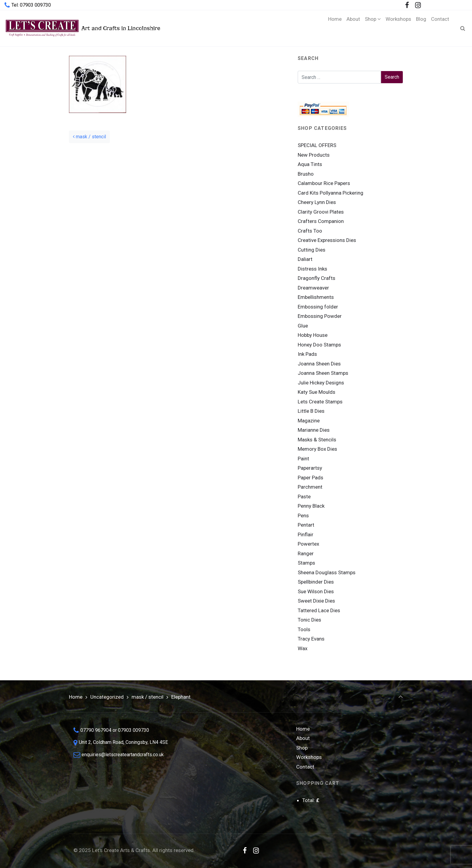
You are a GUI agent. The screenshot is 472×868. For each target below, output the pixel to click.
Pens (303, 515)
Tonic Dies (309, 620)
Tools (304, 629)
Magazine (309, 421)
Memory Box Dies (317, 449)
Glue (303, 326)
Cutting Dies (312, 250)
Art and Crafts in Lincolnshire (82, 28)
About (303, 738)
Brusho (306, 174)
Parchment (310, 487)
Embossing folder (318, 307)
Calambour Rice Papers (324, 183)
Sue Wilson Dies (316, 591)
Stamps (306, 563)
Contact (305, 767)
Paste (304, 497)
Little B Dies (311, 411)
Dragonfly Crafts (317, 278)
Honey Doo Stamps (319, 345)
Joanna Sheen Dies (319, 364)
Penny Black (311, 506)
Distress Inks (312, 269)
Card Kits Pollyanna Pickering (331, 193)
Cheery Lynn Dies (317, 202)
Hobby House (313, 335)
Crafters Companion (321, 221)
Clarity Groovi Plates (321, 212)
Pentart (306, 525)
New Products (314, 155)
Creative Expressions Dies (327, 240)
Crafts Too (310, 231)
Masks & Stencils (317, 440)
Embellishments (316, 297)
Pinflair (306, 534)
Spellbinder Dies (316, 582)
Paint (303, 459)
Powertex (308, 544)
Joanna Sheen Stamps (323, 373)
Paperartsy (310, 468)
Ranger (306, 553)
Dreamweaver (313, 288)
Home (76, 697)
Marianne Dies (314, 430)
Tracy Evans (311, 639)
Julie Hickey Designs (321, 383)
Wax (303, 648)
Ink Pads (307, 354)
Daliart (305, 259)
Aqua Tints (310, 164)
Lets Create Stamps (320, 402)
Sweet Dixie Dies (316, 601)
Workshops (309, 757)
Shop (302, 748)
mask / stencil (89, 137)
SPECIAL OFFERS (317, 145)
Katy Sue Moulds (317, 392)
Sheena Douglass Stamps (327, 572)
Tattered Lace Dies (319, 610)
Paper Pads (311, 478)
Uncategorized (107, 697)
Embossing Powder (320, 316)
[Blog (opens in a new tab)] (421, 28)
